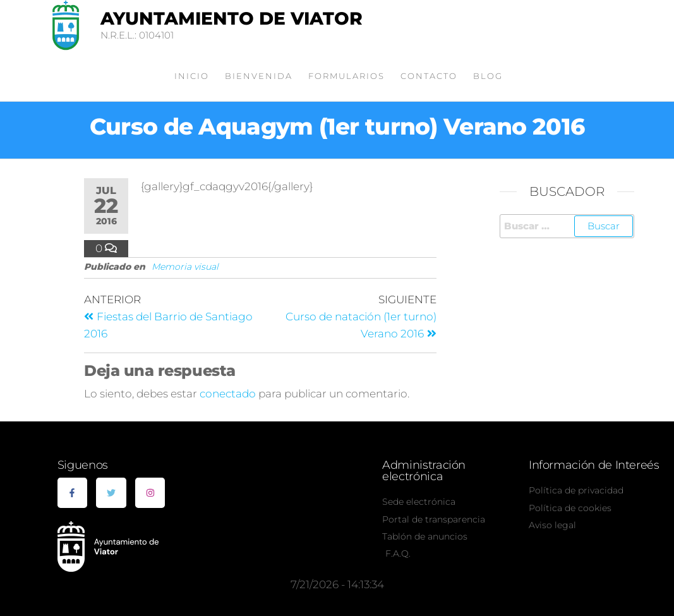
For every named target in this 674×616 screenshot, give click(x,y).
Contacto (429, 76)
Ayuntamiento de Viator (232, 18)
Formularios (346, 76)
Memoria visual (185, 267)
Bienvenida (259, 76)
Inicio (192, 76)
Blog (488, 76)
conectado (228, 394)
